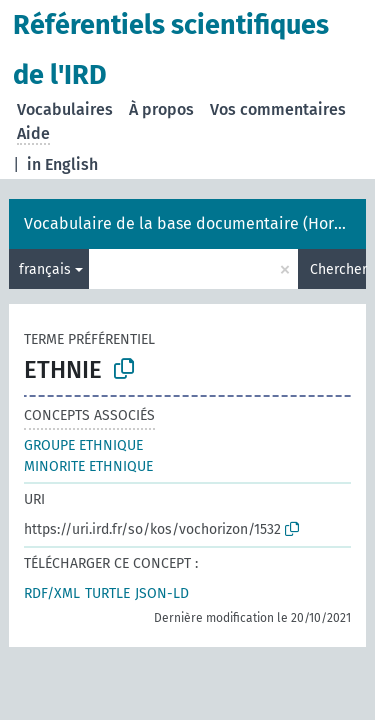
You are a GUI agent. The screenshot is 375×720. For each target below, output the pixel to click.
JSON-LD (162, 593)
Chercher (338, 269)
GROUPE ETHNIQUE (83, 445)
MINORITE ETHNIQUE (88, 466)
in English (62, 164)
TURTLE (107, 593)
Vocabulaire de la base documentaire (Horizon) (196, 223)
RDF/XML (52, 593)
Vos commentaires (278, 109)
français (45, 269)
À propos (161, 109)
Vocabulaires (65, 109)
